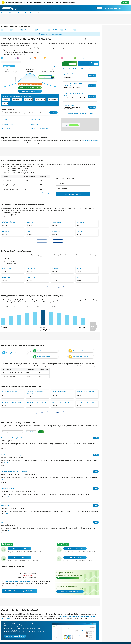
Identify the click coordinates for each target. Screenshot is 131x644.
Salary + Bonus (11, 55)
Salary (7, 13)
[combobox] (14, 105)
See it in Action (74, 118)
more (5, 439)
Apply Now (92, 68)
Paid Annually (9, 59)
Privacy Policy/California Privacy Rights (87, 639)
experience (87, 133)
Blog (94, 8)
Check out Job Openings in (80, 62)
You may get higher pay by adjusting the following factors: (17, 89)
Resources (69, 8)
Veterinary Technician (71, 98)
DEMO (99, 8)
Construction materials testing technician (73, 87)
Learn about (15, 629)
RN (2, 515)
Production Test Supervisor (81, 349)
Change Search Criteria (9, 102)
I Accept (125, 3)
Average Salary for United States (40, 121)
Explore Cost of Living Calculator (20, 583)
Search (53, 105)
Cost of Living (6, 121)
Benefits (18, 55)
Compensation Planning (113, 8)
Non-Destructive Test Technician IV (83, 344)
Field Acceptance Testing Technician (72, 67)
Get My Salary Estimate (73, 187)
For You (31, 8)
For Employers (42, 8)
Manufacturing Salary (15, 13)
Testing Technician (12, 346)
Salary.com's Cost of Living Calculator (18, 574)
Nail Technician (6, 498)
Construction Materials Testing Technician (74, 77)
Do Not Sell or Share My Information (118, 639)
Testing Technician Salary (28, 13)
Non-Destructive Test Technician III (47, 344)
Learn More (78, 3)
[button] (91, 32)
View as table (53, 59)
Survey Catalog (56, 8)
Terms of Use (103, 639)
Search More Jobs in (80, 106)
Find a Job (80, 8)
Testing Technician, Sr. (44, 349)
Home (3, 13)
